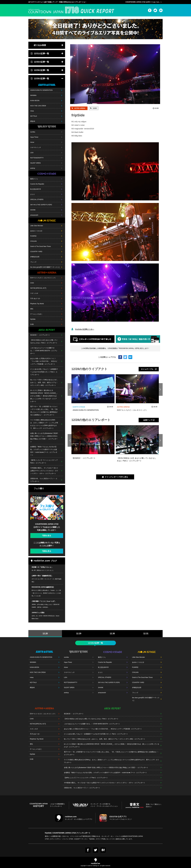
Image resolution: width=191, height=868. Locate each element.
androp (33, 168)
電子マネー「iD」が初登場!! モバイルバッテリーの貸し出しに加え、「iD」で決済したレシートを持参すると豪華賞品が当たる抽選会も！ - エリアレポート (44, 411)
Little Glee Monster (37, 226)
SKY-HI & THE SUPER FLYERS (41, 205)
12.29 (79, 634)
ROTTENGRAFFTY (37, 158)
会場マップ (148, 420)
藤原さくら (34, 179)
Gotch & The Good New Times (41, 246)
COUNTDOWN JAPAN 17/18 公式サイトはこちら (142, 2)
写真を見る (47, 551)
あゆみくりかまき (36, 231)
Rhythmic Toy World (37, 304)
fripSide (33, 319)
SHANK (33, 210)
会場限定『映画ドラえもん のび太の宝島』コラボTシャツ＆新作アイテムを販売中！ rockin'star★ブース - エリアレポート (44, 451)
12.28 (45, 634)
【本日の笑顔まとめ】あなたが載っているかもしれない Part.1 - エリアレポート (44, 341)
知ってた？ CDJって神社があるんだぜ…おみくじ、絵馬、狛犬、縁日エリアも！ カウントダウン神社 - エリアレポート (44, 383)
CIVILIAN (33, 241)
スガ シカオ (34, 293)
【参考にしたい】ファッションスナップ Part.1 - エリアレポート (44, 461)
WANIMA (33, 95)
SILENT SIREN (35, 163)
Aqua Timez (34, 137)
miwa (32, 111)
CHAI (32, 283)
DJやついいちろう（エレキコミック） (43, 278)
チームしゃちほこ (36, 314)
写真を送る (47, 536)
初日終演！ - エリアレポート (40, 335)
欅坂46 (33, 121)
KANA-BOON (35, 101)
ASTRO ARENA (80, 108)
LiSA (32, 153)
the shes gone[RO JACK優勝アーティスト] (45, 267)
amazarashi (34, 215)
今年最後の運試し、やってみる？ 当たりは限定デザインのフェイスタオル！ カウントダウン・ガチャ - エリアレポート (44, 471)
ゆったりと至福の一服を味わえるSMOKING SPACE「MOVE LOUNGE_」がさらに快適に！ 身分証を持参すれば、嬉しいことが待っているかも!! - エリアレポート (44, 396)
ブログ (44, 561)
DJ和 (32, 324)
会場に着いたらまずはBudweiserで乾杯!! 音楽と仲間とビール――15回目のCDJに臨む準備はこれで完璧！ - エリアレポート (44, 437)
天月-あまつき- (35, 298)
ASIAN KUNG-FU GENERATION (41, 90)
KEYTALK (34, 116)
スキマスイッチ (36, 147)
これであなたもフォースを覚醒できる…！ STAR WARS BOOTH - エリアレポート (44, 351)
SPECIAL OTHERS (37, 200)
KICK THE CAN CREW (38, 106)
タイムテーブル (147, 369)
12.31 (146, 634)
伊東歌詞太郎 (35, 257)
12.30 (112, 634)
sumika (33, 132)
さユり (33, 194)
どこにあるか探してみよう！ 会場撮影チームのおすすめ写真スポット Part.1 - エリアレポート (44, 372)
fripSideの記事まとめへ (84, 329)
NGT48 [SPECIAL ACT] (38, 288)
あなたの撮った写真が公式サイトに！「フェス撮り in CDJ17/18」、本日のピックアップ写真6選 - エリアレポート (44, 361)
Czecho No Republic (37, 184)
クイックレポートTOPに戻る (116, 477)
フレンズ (33, 262)
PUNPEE (33, 236)
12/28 (94, 108)
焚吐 (32, 309)
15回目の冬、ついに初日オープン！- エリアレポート (44, 480)
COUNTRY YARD (36, 252)
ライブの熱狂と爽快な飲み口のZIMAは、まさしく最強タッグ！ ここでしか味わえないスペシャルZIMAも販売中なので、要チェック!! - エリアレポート (44, 424)
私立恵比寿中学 (36, 189)
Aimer (32, 142)
